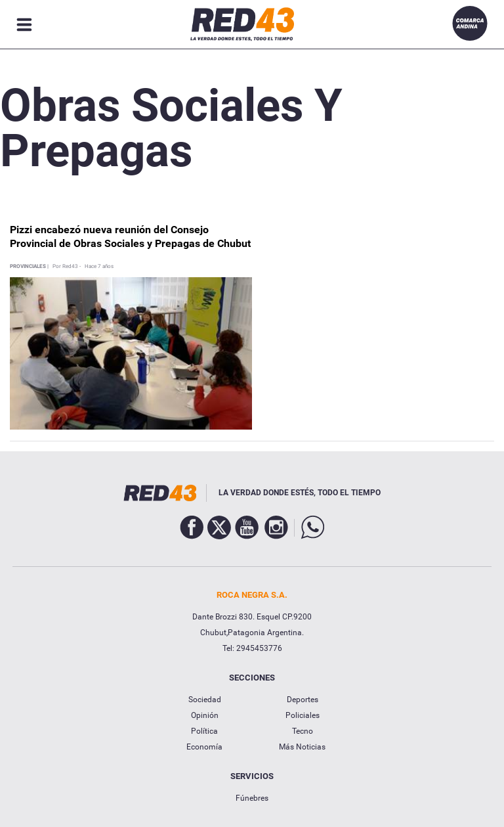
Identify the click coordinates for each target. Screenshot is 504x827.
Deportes (303, 700)
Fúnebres (252, 798)
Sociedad (205, 700)
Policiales (303, 715)
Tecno (303, 731)
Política (204, 731)
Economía (204, 747)
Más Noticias (302, 747)
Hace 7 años (99, 267)
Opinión (205, 715)
